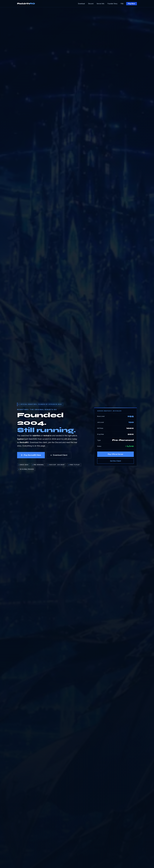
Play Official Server (116, 454)
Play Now (131, 4)
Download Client (59, 455)
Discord (91, 4)
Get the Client (115, 461)
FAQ (122, 4)
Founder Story (113, 4)
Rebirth (26, 4)
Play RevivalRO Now (31, 455)
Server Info (100, 4)
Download (81, 4)
